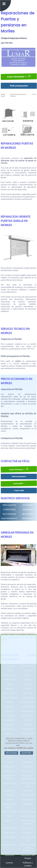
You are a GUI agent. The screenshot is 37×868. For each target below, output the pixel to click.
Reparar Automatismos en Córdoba (18, 95)
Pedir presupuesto (19, 86)
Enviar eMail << (19, 484)
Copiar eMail (19, 491)
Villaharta (9, 855)
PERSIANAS (28, 510)
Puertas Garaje (3, 95)
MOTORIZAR (28, 514)
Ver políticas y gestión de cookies (19, 748)
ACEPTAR (26, 753)
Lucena (9, 863)
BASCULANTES (9, 505)
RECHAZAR (11, 753)
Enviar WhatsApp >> (19, 77)
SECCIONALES (9, 514)
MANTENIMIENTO (9, 518)
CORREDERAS (9, 510)
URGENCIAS (28, 518)
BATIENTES (28, 505)
